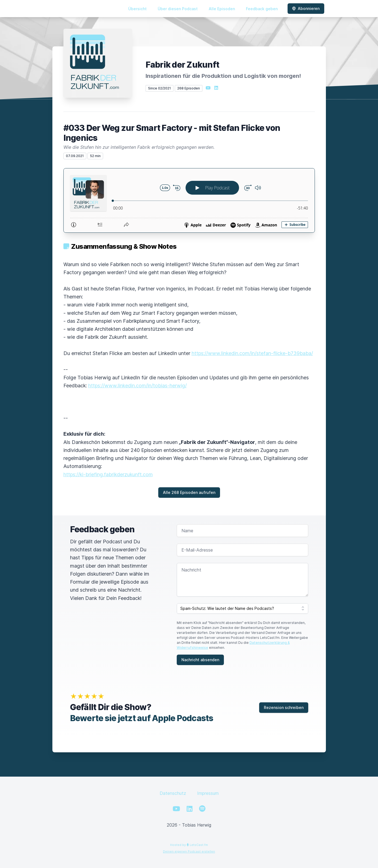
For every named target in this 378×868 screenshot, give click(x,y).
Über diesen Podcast (178, 9)
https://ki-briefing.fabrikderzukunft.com (108, 474)
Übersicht (137, 9)
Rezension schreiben (284, 707)
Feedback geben (262, 9)
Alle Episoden (222, 9)
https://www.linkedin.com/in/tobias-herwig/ (137, 386)
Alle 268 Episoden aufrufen (189, 492)
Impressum (208, 793)
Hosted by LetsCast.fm (189, 845)
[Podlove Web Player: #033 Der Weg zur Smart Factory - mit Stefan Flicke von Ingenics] (189, 200)
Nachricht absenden (200, 660)
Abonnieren (306, 8)
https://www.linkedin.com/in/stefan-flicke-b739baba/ (252, 353)
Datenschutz (173, 793)
